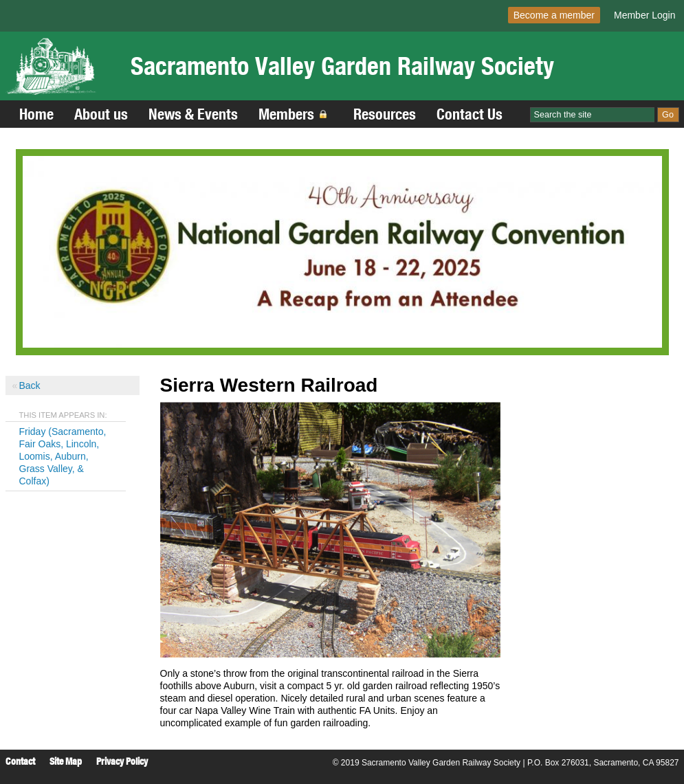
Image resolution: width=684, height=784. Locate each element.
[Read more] (342, 252)
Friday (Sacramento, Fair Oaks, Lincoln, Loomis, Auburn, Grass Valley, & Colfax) (63, 456)
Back (30, 385)
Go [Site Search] (668, 115)
